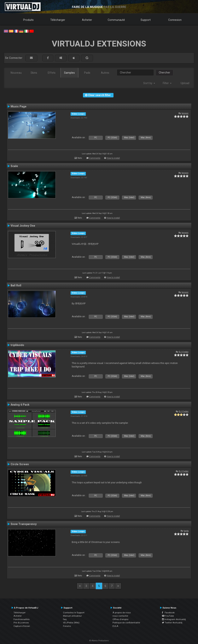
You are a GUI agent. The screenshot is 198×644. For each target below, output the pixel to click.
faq (65, 619)
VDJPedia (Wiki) (71, 623)
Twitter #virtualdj (172, 623)
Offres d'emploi (120, 619)
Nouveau (16, 73)
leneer (185, 113)
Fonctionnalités (22, 619)
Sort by (149, 83)
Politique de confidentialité (126, 623)
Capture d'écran (22, 626)
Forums (67, 626)
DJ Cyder (184, 352)
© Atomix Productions (99, 641)
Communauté (116, 20)
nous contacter (120, 616)
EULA (115, 626)
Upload (185, 83)
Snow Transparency (24, 524)
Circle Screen (20, 464)
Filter (167, 83)
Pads (87, 73)
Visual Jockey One (23, 226)
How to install (113, 158)
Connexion (175, 20)
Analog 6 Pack (20, 405)
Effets (52, 73)
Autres (105, 73)
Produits (28, 20)
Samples (69, 73)
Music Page (19, 106)
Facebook (168, 613)
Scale (14, 166)
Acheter (87, 20)
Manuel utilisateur (72, 616)
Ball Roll (16, 285)
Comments (95, 158)
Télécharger (58, 20)
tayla (186, 531)
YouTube (168, 616)
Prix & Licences (21, 623)
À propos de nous (122, 613)
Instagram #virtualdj (174, 619)
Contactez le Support (74, 613)
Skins (34, 73)
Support (146, 20)
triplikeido (17, 345)
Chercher (164, 73)
